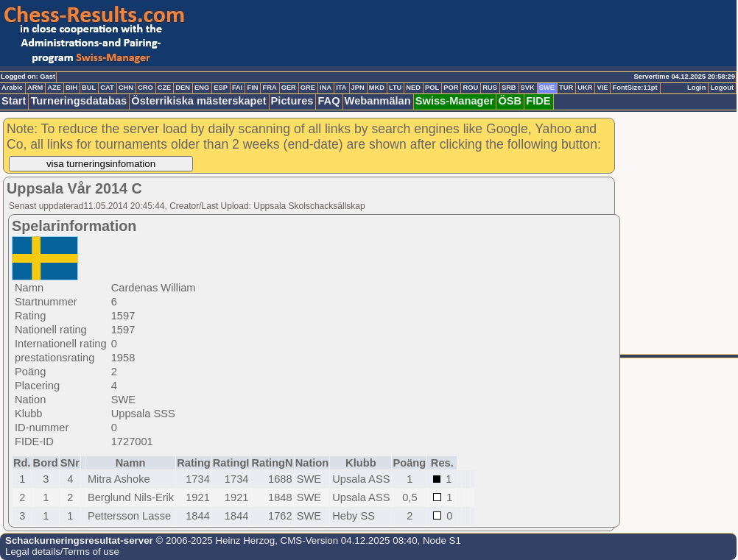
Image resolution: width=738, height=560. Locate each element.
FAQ (328, 101)
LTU (395, 88)
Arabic (12, 88)
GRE (308, 88)
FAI (238, 88)
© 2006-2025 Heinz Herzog (214, 540)
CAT (107, 88)
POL (432, 88)
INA (326, 88)
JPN (358, 88)
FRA (269, 88)
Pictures (292, 101)
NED (413, 88)
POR (451, 88)
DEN (183, 88)
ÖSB (510, 101)
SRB (509, 88)
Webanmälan (378, 101)
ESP (221, 88)
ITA (341, 88)
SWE (547, 88)
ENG (202, 88)
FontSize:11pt (635, 88)
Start (14, 101)
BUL (89, 88)
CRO (145, 88)
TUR (566, 88)
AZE (54, 88)
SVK (528, 88)
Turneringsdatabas (78, 101)
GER (289, 88)
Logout (722, 88)
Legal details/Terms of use (62, 552)
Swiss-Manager (455, 101)
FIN (252, 88)
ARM (35, 88)
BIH (71, 88)
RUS (490, 88)
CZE (165, 88)
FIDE (538, 101)
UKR (585, 88)
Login (696, 88)
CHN (126, 88)
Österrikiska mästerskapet (198, 101)
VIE (602, 88)
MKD (377, 88)
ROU (470, 88)
